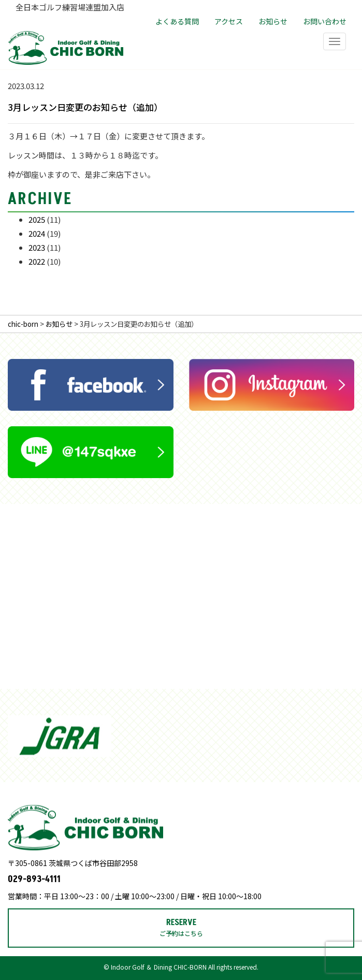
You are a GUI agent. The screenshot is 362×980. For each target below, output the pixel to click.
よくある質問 (177, 21)
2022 (37, 261)
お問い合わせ (325, 21)
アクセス (229, 21)
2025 (37, 219)
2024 (37, 233)
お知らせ (273, 21)
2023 (37, 247)
